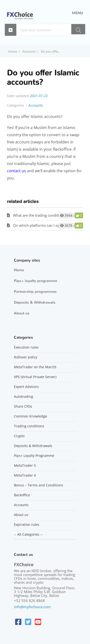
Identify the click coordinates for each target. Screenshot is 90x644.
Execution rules (26, 347)
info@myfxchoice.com (32, 607)
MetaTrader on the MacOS (35, 367)
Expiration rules (27, 525)
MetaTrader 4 (25, 475)
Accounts (29, 51)
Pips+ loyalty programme (36, 281)
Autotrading (24, 397)
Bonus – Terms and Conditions (39, 485)
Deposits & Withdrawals (35, 302)
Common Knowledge (30, 416)
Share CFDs (23, 406)
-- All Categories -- (28, 534)
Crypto (19, 436)
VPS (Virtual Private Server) (35, 377)
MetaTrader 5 (25, 466)
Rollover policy (26, 357)
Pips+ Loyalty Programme (34, 456)
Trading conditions (29, 426)
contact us (16, 171)
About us (22, 313)
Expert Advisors (26, 387)
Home (19, 270)
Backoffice (22, 495)
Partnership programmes (35, 292)
